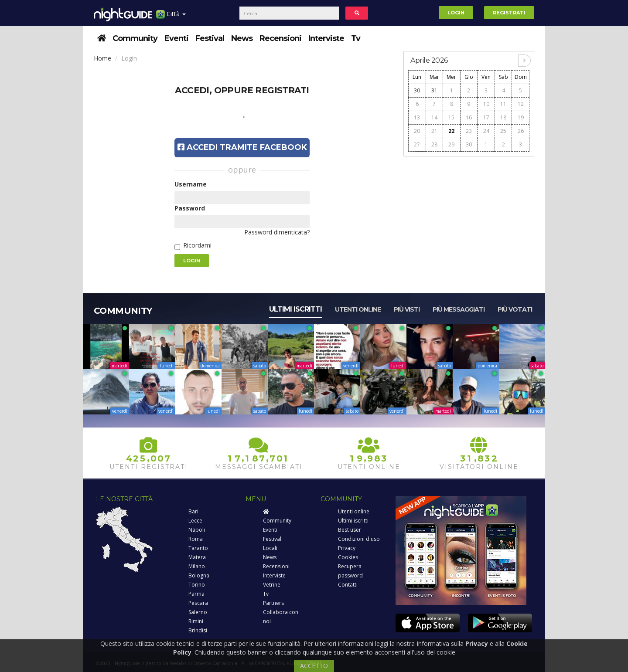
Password (190, 208)
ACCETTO (314, 666)
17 (486, 117)
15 (451, 117)
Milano (197, 566)
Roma (196, 539)
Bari (193, 511)
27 (417, 144)
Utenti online (358, 309)
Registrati (509, 13)
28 (434, 144)
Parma (196, 594)
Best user (350, 530)
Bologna (199, 575)
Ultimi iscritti (295, 309)
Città (171, 17)
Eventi (176, 38)
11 (503, 104)
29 (451, 144)
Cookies (348, 557)
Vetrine (272, 585)
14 (434, 117)
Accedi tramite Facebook (242, 147)
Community (135, 38)
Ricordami (197, 245)
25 (503, 131)
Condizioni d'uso (359, 539)
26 (521, 131)
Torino (197, 585)
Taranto (198, 548)
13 (417, 117)
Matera (197, 557)
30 (417, 90)
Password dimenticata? (277, 232)
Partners (273, 603)
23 (469, 131)
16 (469, 117)
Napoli (197, 530)
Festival (210, 38)
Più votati (515, 309)
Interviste (326, 38)
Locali (270, 548)
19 (521, 117)
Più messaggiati (459, 309)
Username (191, 184)
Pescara (198, 603)
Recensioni (280, 38)
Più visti (407, 309)
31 (434, 90)
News (242, 38)
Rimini (196, 621)
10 (486, 104)
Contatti (348, 585)
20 (417, 131)
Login (456, 13)
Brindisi (198, 630)
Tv (356, 38)
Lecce (195, 521)
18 (503, 117)
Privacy (347, 548)
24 (486, 131)
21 (434, 131)
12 (521, 104)
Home (102, 58)
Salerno (198, 612)
